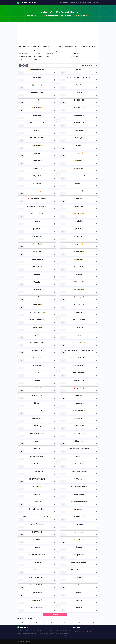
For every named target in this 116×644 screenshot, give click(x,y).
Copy (21, 72)
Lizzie (79, 622)
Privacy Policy (76, 632)
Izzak (51, 622)
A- (20, 66)
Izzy (65, 622)
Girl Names (66, 3)
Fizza (92, 622)
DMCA (83, 630)
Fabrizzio (24, 622)
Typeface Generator (93, 3)
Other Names (82, 3)
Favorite (59, 3)
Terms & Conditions (86, 632)
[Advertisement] (58, 34)
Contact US (76, 630)
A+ (27, 66)
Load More (55, 614)
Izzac (37, 622)
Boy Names (74, 3)
